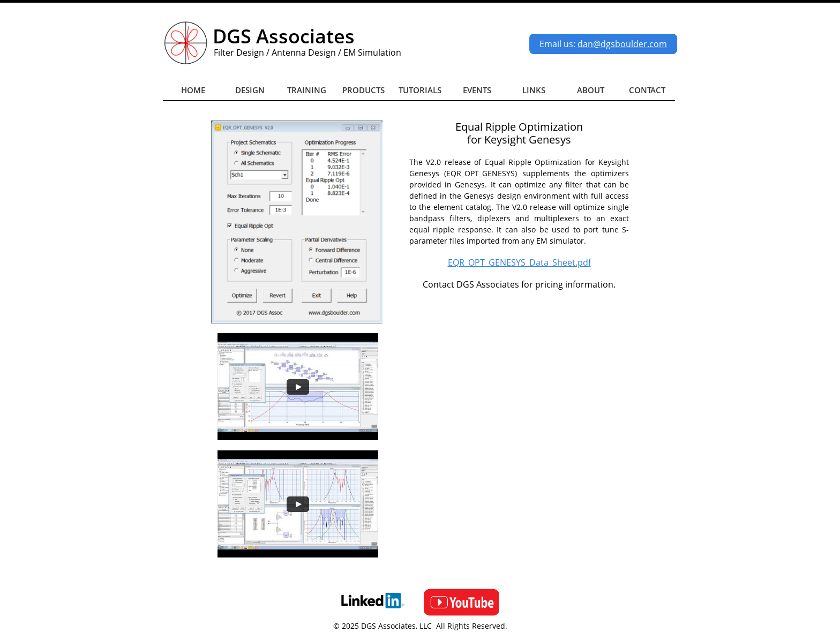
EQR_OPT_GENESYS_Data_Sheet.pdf (519, 262)
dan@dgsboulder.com (622, 44)
